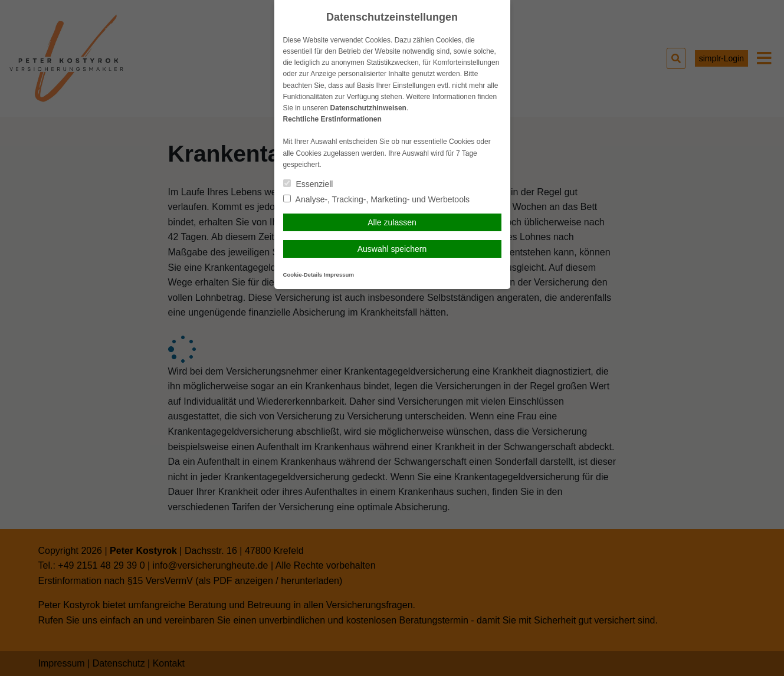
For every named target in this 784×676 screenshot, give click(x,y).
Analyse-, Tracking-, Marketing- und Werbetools (377, 199)
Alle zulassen (392, 222)
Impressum (339, 275)
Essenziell (308, 184)
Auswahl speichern (392, 249)
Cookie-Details (303, 275)
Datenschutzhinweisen (368, 108)
